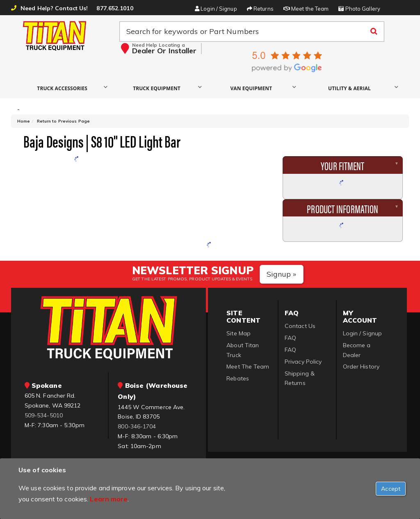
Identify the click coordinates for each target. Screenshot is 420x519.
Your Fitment (342, 165)
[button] (64, 88)
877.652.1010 (115, 8)
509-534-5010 (44, 415)
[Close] (391, 489)
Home (24, 121)
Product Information (342, 208)
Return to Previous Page (63, 121)
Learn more (109, 499)
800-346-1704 (137, 426)
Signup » (282, 274)
